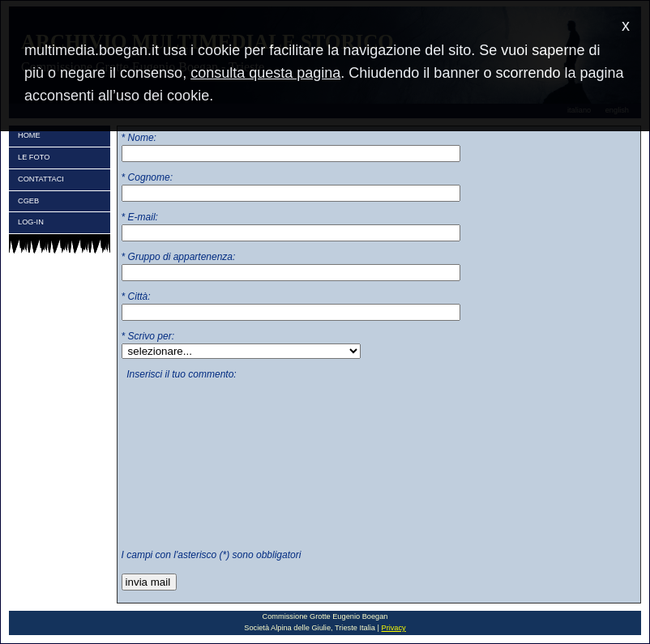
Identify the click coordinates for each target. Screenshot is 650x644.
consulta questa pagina (265, 73)
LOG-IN (31, 222)
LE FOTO (34, 157)
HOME (29, 135)
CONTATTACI (41, 179)
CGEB (28, 201)
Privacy (393, 628)
